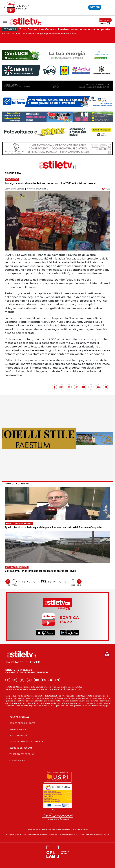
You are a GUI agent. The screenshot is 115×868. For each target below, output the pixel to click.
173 (50, 582)
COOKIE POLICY (17, 760)
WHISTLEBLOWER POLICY (22, 754)
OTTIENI (95, 7)
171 (38, 582)
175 (59, 582)
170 (33, 582)
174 (54, 582)
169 (28, 582)
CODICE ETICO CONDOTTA (22, 723)
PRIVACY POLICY (18, 729)
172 (44, 581)
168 (23, 582)
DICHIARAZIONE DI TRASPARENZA (26, 742)
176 (64, 582)
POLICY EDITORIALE (19, 717)
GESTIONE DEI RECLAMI (21, 748)
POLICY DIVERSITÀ (19, 735)
